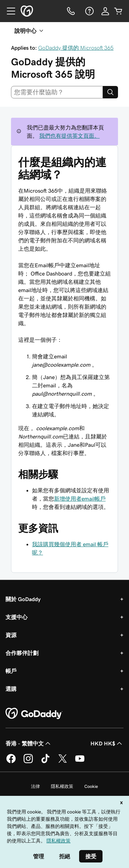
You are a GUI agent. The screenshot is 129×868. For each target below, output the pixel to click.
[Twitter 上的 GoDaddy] (63, 762)
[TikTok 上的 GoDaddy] (45, 762)
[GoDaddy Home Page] (34, 714)
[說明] (89, 11)
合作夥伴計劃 (22, 653)
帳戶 (11, 671)
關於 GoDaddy (23, 599)
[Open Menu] (8, 11)
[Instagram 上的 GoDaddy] (28, 762)
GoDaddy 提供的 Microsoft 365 (76, 48)
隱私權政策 (62, 786)
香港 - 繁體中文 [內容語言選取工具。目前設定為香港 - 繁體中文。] (29, 743)
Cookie (91, 786)
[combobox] (57, 92)
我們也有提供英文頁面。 (69, 136)
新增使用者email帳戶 (80, 499)
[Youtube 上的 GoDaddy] (80, 762)
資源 (11, 635)
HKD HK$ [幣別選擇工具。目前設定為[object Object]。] (107, 743)
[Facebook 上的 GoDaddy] (11, 762)
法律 (35, 786)
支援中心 (17, 617)
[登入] (105, 11)
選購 (11, 689)
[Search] (110, 92)
